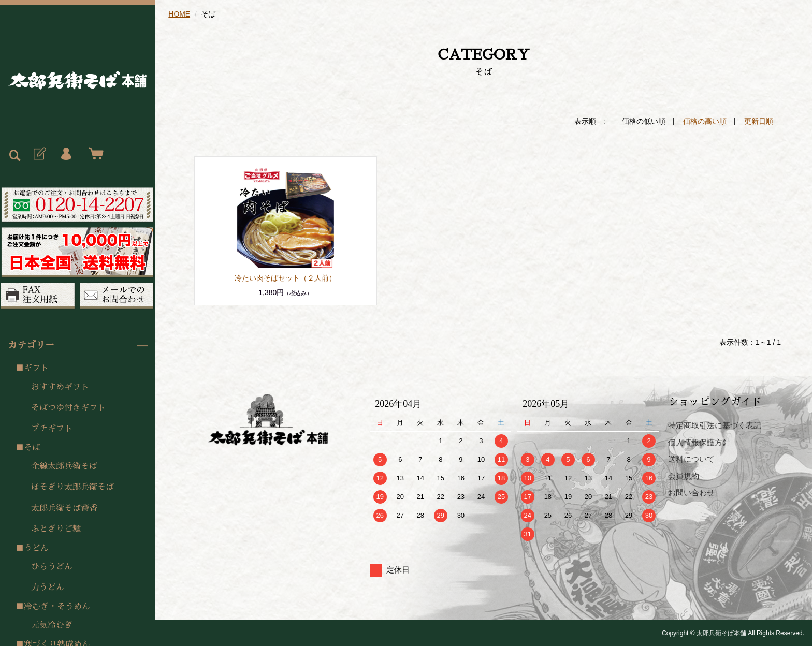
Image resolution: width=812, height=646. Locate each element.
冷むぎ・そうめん (57, 607)
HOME (179, 14)
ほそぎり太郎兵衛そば (72, 487)
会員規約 (684, 475)
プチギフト (52, 429)
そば (32, 448)
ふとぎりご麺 (56, 529)
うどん (36, 548)
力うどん (48, 588)
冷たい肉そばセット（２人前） (285, 277)
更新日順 (759, 121)
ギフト (36, 368)
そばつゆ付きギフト (68, 408)
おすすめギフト (60, 387)
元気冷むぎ (52, 625)
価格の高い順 (705, 121)
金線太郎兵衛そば (64, 466)
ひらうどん (52, 567)
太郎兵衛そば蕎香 (64, 508)
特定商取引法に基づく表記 (715, 425)
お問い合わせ (691, 492)
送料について (691, 458)
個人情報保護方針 (699, 442)
